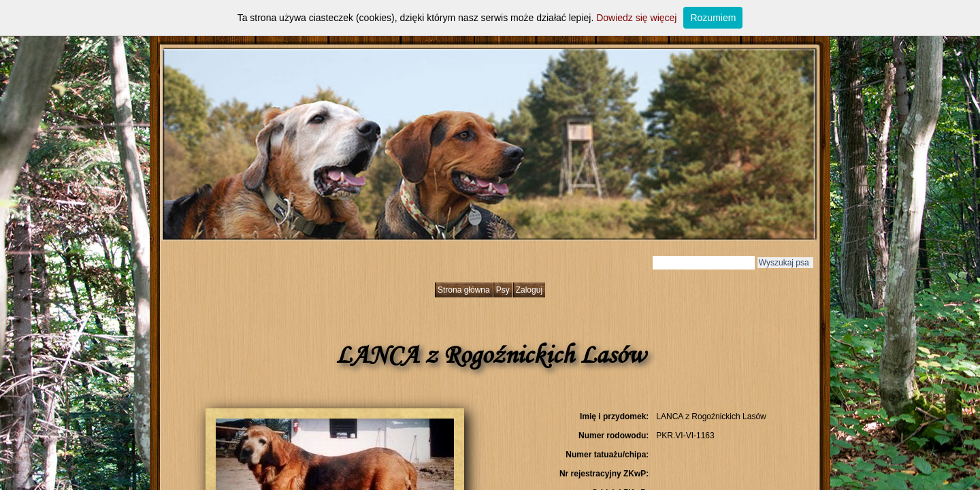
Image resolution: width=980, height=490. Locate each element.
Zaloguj (529, 290)
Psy (503, 290)
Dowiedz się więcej (636, 18)
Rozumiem (713, 18)
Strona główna (464, 290)
